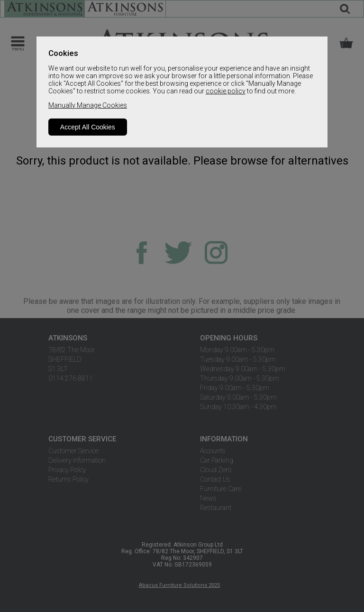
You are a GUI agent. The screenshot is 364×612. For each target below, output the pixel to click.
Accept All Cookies (88, 127)
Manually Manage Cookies (88, 105)
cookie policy (226, 91)
